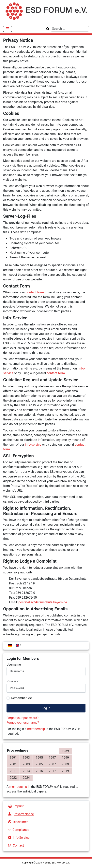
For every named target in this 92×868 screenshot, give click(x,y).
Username (14, 665)
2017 (52, 771)
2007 (52, 764)
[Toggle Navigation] (8, 29)
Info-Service (18, 838)
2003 (26, 764)
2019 (65, 771)
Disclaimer (17, 822)
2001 (13, 764)
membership (36, 729)
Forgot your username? (23, 723)
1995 (39, 758)
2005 (39, 764)
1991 (13, 758)
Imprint (15, 806)
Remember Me (22, 698)
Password (14, 681)
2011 (13, 771)
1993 (26, 758)
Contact (15, 845)
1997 (52, 758)
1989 (65, 751)
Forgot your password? (23, 718)
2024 (26, 778)
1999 (65, 758)
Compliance (18, 830)
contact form (35, 292)
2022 (13, 778)
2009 (65, 764)
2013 (26, 771)
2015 (39, 771)
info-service (33, 445)
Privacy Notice (20, 814)
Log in (46, 708)
